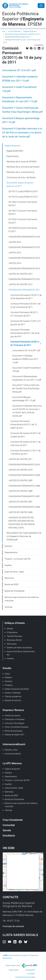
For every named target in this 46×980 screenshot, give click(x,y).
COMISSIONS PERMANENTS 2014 (24, 258)
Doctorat (8, 681)
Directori (8, 546)
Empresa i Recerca (13, 710)
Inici (4, 31)
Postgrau (9, 685)
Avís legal (31, 974)
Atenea (10, 629)
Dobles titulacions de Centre (17, 689)
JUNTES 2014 (15, 263)
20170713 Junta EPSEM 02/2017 (23, 191)
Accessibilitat (30, 970)
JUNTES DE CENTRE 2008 (20, 491)
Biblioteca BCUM (14, 640)
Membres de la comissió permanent (23, 167)
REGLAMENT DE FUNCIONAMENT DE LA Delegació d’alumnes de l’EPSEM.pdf (24, 536)
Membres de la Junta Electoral (20, 172)
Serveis (7, 830)
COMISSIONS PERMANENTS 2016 (24, 237)
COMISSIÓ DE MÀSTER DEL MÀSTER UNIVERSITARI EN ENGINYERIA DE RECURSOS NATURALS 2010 (22, 523)
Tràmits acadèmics (13, 697)
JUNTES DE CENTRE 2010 (20, 470)
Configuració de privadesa (25, 977)
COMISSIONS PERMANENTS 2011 (18, 37)
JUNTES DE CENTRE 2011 (20, 459)
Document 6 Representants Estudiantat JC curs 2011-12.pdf (27, 378)
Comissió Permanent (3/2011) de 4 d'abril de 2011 (26, 435)
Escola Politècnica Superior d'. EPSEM (23, 19)
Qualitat (8, 565)
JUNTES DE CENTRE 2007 (20, 502)
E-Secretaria (12, 632)
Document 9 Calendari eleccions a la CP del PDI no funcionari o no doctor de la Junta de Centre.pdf (22, 133)
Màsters (8, 677)
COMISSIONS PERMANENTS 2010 (24, 465)
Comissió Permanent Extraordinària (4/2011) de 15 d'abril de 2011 (24, 425)
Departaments (11, 552)
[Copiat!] (43, 48)
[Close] (41, 6)
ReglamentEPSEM (15, 151)
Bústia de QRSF (12, 584)
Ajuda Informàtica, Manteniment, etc (21, 653)
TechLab (8, 607)
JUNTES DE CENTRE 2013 (20, 274)
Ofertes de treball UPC (14, 735)
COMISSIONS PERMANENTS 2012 (24, 279)
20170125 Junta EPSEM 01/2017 (23, 197)
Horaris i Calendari (13, 693)
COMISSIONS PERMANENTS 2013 (24, 268)
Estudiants (9, 836)
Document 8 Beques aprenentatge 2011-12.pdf (24, 399)
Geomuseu (11, 644)
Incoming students (13, 754)
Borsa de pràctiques (13, 731)
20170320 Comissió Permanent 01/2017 (23, 230)
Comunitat (9, 825)
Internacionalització (14, 744)
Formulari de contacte (13, 926)
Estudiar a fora (11, 750)
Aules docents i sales (14, 572)
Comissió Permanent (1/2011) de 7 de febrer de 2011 (26, 452)
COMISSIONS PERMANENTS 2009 (24, 475)
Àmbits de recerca (13, 716)
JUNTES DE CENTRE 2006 (20, 512)
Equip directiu (13, 156)
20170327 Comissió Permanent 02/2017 (23, 221)
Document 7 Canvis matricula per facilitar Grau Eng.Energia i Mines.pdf (26, 388)
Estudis (7, 668)
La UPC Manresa (14, 31)
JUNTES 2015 (15, 253)
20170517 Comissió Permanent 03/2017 (23, 212)
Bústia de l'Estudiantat (14, 591)
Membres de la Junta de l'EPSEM (21, 162)
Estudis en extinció (13, 700)
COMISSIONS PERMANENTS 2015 (24, 247)
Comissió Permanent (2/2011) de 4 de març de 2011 (26, 444)
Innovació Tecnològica (15, 723)
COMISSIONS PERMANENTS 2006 (24, 507)
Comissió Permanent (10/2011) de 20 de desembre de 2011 (26, 297)
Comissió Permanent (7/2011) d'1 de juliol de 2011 (26, 323)
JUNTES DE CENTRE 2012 (20, 284)
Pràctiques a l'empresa (15, 719)
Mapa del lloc (14, 970)
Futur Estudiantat (13, 820)
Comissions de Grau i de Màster (21, 177)
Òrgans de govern (30, 31)
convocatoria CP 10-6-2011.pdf (19, 70)
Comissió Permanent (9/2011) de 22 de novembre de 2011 (26, 305)
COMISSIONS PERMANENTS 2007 (24, 496)
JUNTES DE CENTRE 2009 (20, 480)
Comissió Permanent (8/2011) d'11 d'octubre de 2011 (24, 314)
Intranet (10, 659)
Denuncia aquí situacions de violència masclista (22, 599)
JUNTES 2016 (15, 242)
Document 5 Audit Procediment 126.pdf (27, 369)
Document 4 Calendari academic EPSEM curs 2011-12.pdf (26, 359)
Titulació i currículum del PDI (18, 559)
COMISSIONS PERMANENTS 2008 (24, 486)
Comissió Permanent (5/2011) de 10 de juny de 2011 (25, 343)
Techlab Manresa (14, 636)
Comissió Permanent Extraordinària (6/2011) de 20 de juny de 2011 (25, 333)
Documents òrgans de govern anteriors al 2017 (23, 34)
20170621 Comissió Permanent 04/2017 (23, 204)
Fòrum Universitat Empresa (17, 727)
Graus (7, 674)
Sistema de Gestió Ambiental (19, 648)
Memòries (9, 578)
